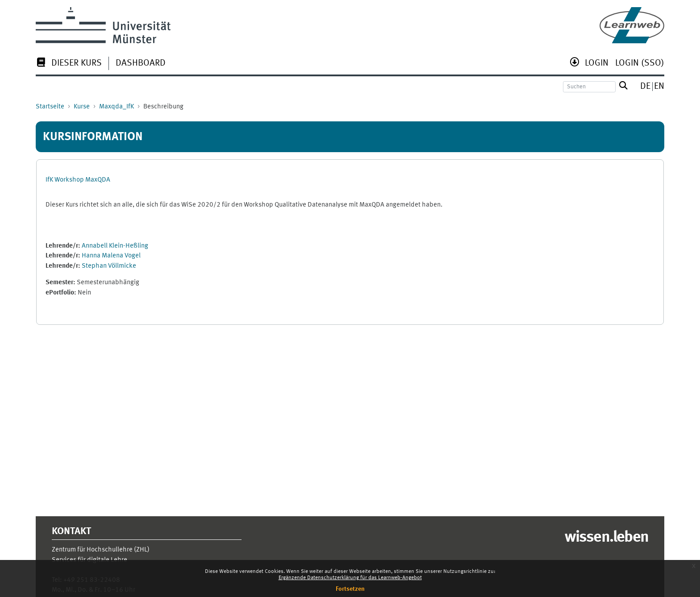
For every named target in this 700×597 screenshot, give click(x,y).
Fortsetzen (350, 589)
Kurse (82, 107)
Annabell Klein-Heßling (115, 246)
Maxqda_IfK (117, 107)
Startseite (50, 107)
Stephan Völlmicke (109, 266)
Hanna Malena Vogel (111, 256)
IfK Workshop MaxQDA (78, 180)
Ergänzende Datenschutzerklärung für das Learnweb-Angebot (350, 578)
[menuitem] (69, 64)
